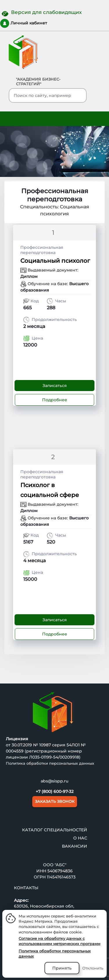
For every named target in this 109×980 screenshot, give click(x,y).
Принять (62, 968)
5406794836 (60, 871)
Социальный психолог (55, 261)
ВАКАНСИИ (75, 846)
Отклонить (93, 968)
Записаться (55, 386)
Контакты (26, 887)
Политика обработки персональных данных (50, 763)
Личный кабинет (24, 23)
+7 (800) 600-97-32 (55, 791)
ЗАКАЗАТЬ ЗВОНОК (55, 801)
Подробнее (55, 400)
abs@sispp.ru (54, 781)
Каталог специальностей (55, 830)
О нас (80, 838)
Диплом (29, 276)
